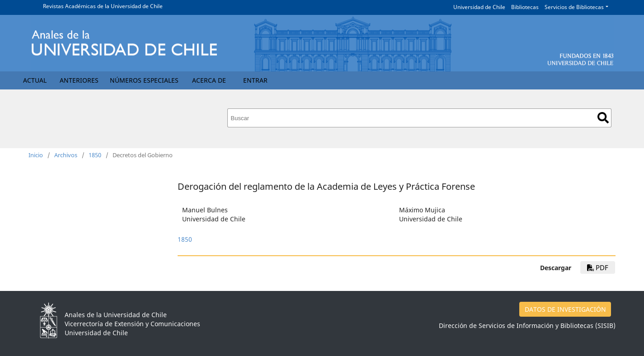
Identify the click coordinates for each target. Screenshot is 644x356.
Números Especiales (144, 80)
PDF (598, 267)
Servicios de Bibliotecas (574, 7)
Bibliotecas (525, 7)
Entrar (255, 80)
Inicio (36, 155)
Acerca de (209, 80)
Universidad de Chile (479, 7)
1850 (95, 155)
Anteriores (79, 80)
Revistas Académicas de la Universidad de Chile (103, 6)
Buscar (603, 118)
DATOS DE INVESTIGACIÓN (565, 309)
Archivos (66, 155)
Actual (35, 80)
